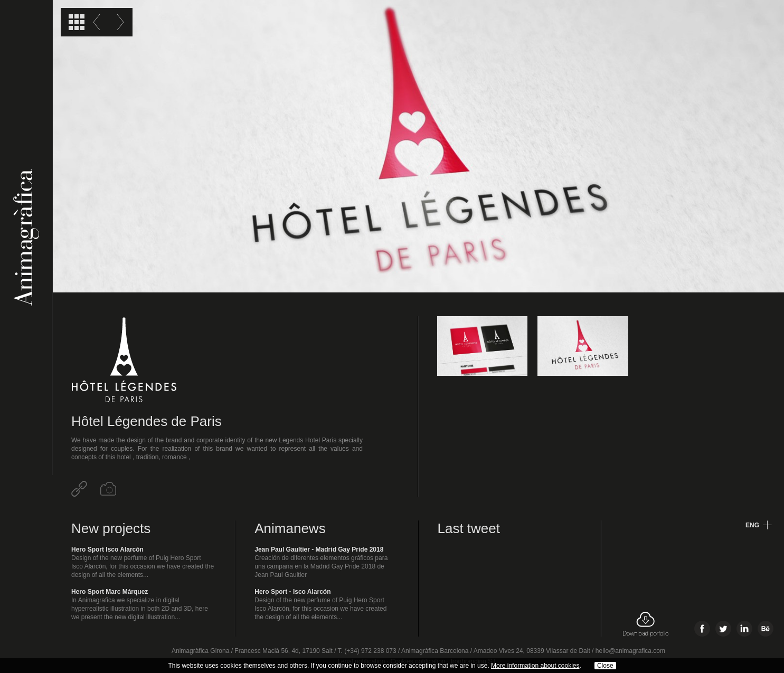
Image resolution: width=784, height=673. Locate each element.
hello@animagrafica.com (630, 651)
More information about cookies (535, 666)
